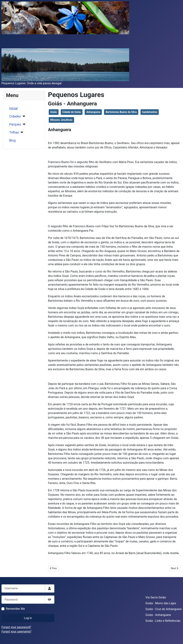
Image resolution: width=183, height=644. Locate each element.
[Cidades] (23, 116)
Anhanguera (93, 112)
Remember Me (15, 609)
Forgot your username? (16, 632)
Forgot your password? (16, 627)
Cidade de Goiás (72, 112)
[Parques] (23, 124)
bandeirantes (150, 112)
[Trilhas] (21, 132)
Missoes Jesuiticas (61, 120)
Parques (15, 124)
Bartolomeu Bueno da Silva (121, 112)
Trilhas (14, 132)
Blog (12, 140)
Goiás (54, 112)
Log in (28, 618)
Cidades (15, 116)
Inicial (14, 108)
